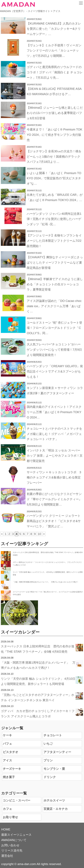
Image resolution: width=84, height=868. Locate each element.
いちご (48, 744)
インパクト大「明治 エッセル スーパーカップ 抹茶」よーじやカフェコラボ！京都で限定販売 (55, 456)
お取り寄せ (10, 817)
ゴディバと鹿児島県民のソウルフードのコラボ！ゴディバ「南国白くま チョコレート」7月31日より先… (55, 72)
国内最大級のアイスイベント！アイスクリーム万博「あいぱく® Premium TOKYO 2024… (54, 412)
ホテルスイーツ (54, 800)
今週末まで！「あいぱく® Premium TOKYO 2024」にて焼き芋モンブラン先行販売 (54, 135)
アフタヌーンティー (57, 752)
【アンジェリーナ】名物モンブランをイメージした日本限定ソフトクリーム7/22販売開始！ (54, 241)
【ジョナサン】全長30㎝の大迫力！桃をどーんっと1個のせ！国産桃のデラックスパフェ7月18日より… (54, 157)
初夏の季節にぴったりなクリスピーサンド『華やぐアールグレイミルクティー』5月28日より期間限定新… (54, 499)
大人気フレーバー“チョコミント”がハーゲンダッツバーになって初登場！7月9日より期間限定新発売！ (54, 350)
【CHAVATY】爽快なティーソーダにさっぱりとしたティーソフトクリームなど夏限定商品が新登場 (55, 262)
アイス (7, 760)
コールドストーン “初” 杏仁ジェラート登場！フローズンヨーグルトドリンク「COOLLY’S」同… (54, 328)
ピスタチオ (11, 752)
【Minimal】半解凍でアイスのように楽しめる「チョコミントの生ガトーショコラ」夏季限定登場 (55, 284)
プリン (48, 760)
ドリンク (50, 777)
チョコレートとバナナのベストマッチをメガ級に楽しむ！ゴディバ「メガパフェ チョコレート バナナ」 (54, 434)
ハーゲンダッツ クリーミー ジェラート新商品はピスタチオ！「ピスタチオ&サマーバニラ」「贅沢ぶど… (54, 521)
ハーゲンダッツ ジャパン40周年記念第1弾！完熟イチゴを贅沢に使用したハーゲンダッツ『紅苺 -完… (54, 219)
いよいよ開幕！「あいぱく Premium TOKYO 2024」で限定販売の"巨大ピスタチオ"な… (54, 178)
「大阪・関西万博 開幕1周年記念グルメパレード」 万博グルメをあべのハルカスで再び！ (46, 582)
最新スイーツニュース (16, 835)
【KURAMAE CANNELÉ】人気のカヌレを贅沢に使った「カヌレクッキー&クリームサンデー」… (54, 29)
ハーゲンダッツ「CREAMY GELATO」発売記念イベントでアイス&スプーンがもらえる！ (55, 371)
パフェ (7, 744)
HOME (6, 829)
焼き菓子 (9, 777)
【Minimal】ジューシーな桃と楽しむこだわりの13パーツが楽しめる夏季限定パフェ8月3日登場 (55, 113)
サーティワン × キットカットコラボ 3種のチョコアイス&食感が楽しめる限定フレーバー (54, 477)
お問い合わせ (10, 845)
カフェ (7, 809)
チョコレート (53, 735)
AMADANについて (14, 840)
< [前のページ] (2, 534)
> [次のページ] (44, 534)
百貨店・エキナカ (56, 809)
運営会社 (7, 856)
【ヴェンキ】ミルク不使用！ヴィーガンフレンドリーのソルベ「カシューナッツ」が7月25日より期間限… (54, 51)
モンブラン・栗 (54, 769)
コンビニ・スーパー (17, 800)
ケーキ (7, 735)
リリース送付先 (12, 850)
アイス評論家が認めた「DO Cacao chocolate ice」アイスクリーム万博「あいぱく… (54, 306)
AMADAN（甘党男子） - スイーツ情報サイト (25, 11)
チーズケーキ (12, 769)
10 (39, 534)
